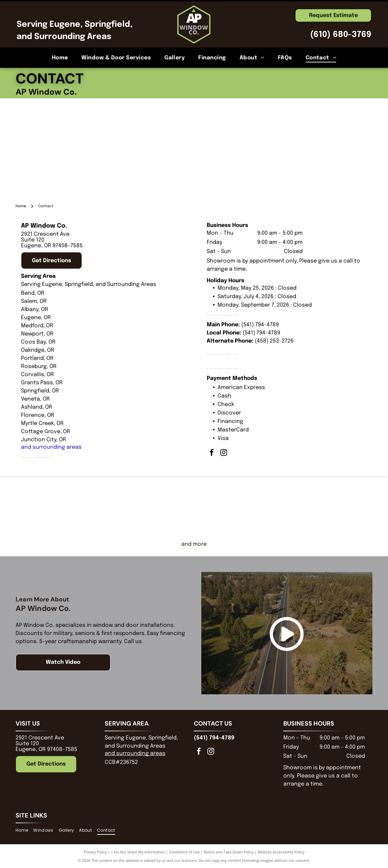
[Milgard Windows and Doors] (238, 508)
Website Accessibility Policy (281, 852)
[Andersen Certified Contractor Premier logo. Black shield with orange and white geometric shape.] (61, 508)
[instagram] (224, 453)
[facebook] (212, 453)
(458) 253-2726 (274, 341)
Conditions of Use (185, 852)
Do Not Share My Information (139, 852)
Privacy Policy (95, 852)
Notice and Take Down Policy (229, 852)
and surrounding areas (51, 447)
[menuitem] (60, 58)
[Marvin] (327, 508)
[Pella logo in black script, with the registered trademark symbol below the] (150, 508)
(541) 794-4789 (260, 325)
